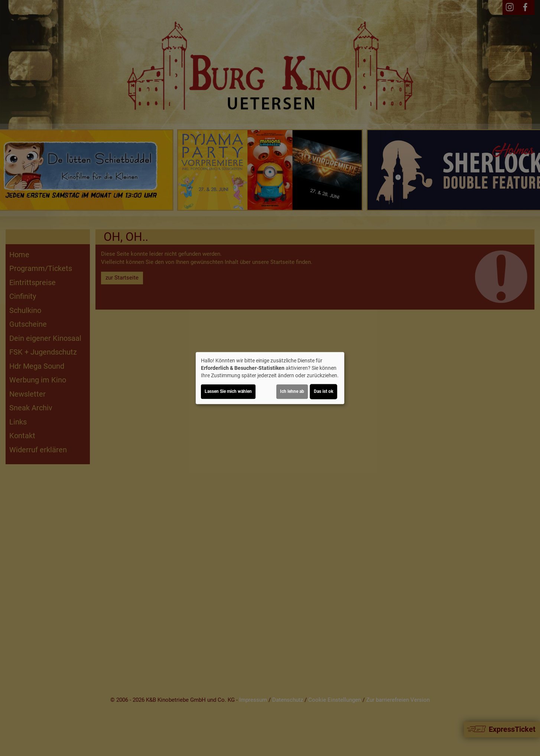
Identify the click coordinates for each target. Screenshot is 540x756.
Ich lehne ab (292, 391)
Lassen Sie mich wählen (228, 391)
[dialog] (270, 378)
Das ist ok (323, 391)
